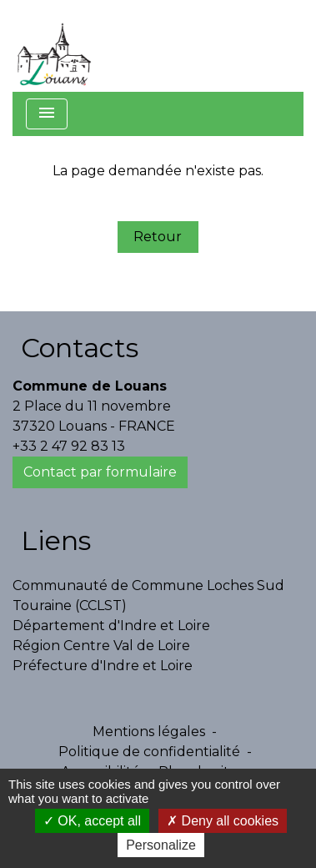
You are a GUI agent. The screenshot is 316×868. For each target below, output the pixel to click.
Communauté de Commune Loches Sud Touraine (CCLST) (148, 595)
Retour (158, 237)
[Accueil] (54, 46)
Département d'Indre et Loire (111, 626)
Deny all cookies (223, 821)
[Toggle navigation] (47, 114)
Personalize (161, 845)
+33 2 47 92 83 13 (69, 446)
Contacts (80, 348)
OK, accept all (92, 821)
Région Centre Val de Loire (101, 646)
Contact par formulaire (100, 472)
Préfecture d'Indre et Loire (103, 666)
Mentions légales (149, 732)
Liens (56, 540)
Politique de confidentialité (149, 752)
